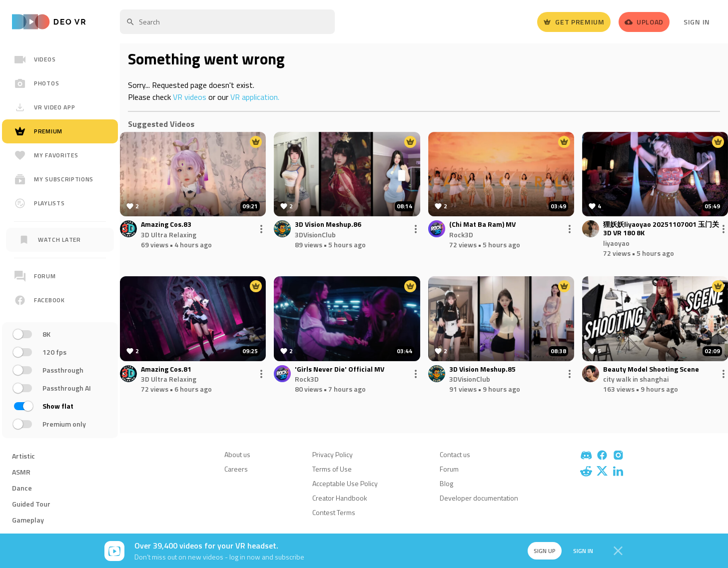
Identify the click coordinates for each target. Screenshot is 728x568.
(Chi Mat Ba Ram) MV (482, 225)
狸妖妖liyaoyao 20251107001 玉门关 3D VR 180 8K (661, 229)
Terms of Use (332, 469)
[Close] (618, 551)
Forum (449, 469)
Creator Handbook (340, 498)
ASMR (21, 472)
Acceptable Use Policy (345, 483)
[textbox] (227, 22)
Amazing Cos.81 (166, 369)
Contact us (455, 454)
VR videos (190, 97)
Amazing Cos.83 (166, 225)
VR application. (255, 97)
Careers (236, 469)
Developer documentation (479, 498)
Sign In (697, 22)
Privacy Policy (333, 454)
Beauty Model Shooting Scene (651, 369)
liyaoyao (616, 243)
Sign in (582, 551)
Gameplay (28, 520)
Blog (446, 483)
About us (237, 454)
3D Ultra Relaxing (169, 235)
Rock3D (461, 235)
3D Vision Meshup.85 (482, 369)
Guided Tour (31, 504)
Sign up (543, 551)
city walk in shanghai (636, 379)
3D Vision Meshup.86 (328, 225)
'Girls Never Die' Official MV (340, 369)
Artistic (23, 456)
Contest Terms (334, 512)
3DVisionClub (315, 235)
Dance (22, 488)
